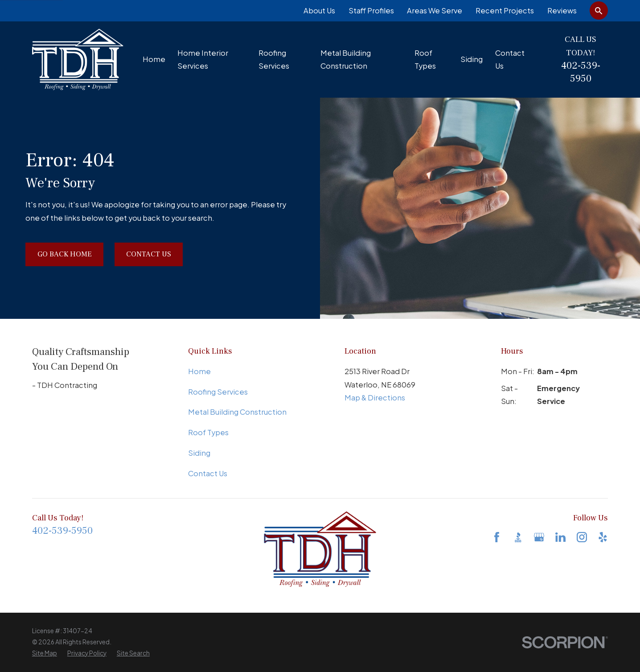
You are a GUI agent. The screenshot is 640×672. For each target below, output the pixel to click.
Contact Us (149, 254)
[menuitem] (45, 653)
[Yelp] (603, 537)
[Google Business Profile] (539, 537)
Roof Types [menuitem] (425, 60)
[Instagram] (582, 537)
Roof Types (208, 432)
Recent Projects (505, 10)
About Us (319, 10)
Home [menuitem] (154, 59)
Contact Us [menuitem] (510, 60)
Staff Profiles (371, 10)
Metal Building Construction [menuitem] (346, 60)
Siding (199, 453)
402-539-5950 (581, 72)
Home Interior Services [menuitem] (203, 60)
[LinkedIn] (560, 537)
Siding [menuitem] (472, 59)
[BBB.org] (518, 537)
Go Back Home (65, 254)
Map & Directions (375, 398)
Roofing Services (218, 392)
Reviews (562, 10)
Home (199, 371)
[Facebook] (497, 537)
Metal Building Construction (237, 412)
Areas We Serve (435, 10)
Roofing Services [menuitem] (274, 60)
